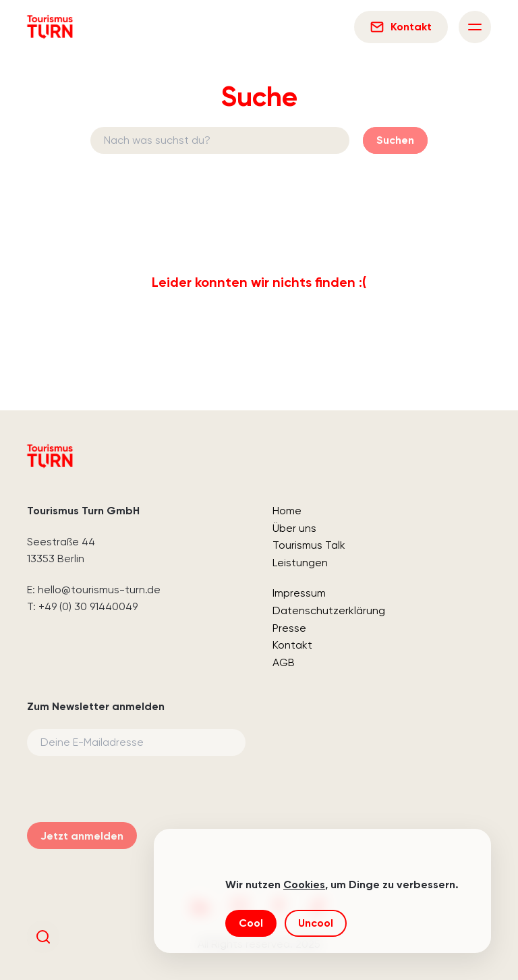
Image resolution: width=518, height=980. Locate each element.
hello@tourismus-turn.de (99, 590)
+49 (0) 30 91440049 (88, 606)
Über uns (294, 528)
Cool (251, 923)
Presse (289, 628)
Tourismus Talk (309, 545)
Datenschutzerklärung (329, 610)
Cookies (304, 884)
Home (287, 511)
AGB (284, 662)
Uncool (316, 923)
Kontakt (292, 645)
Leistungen (300, 563)
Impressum (299, 593)
